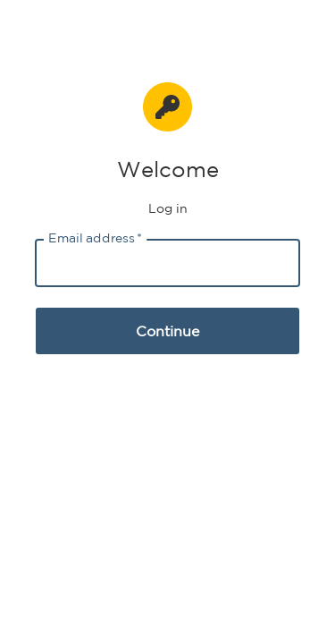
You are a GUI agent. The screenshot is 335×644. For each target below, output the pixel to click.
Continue (167, 331)
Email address (95, 238)
